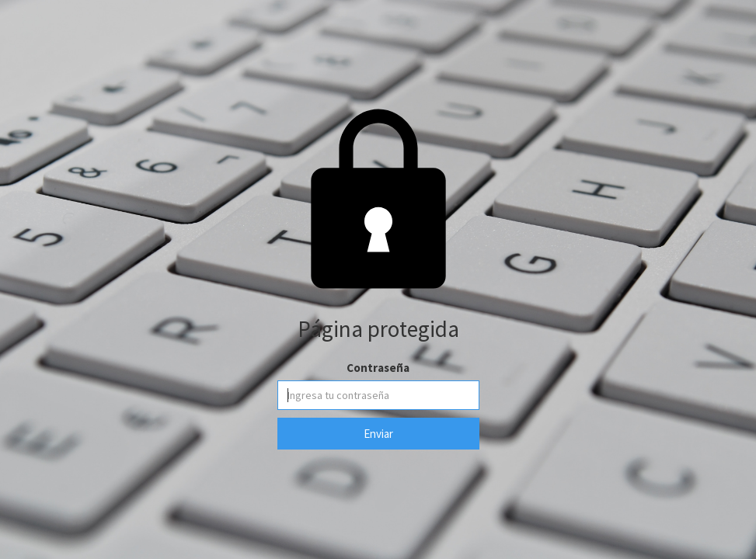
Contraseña (378, 368)
